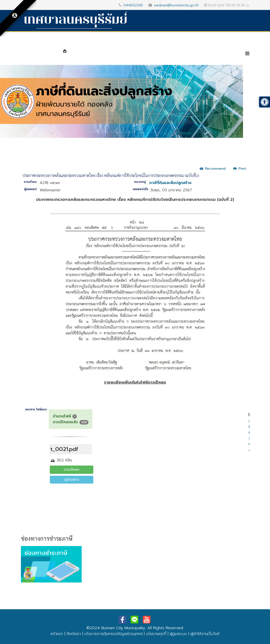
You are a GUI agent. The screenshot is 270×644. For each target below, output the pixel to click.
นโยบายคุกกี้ (156, 634)
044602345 (133, 5)
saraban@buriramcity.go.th (176, 5)
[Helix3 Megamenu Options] (247, 54)
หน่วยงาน (116, 54)
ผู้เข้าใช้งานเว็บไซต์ (205, 634)
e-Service (224, 54)
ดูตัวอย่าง (72, 480)
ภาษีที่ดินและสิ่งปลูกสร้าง (170, 183)
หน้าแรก (57, 634)
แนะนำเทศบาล (86, 54)
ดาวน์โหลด (72, 470)
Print (240, 169)
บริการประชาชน (190, 54)
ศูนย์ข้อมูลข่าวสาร (151, 54)
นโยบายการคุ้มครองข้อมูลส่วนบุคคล (113, 634)
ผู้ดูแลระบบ (178, 634)
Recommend (213, 169)
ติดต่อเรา (74, 634)
